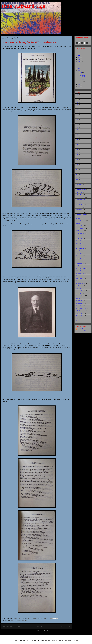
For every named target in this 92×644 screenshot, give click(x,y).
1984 (77, 160)
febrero (81, 82)
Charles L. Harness (81, 215)
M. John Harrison (80, 268)
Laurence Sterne (80, 261)
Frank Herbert (80, 236)
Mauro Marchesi (80, 278)
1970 (77, 137)
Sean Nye (78, 298)
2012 (77, 170)
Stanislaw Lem (80, 301)
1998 (77, 165)
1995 (77, 162)
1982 (77, 157)
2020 (79, 60)
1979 (77, 150)
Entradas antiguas (64, 626)
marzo (81, 72)
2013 (79, 87)
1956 (77, 112)
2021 (79, 57)
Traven (78, 318)
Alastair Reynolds (81, 187)
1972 (77, 142)
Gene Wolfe (79, 241)
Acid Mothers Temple (81, 182)
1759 (77, 95)
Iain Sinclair (80, 251)
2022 (79, 55)
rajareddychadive (51, 641)
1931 (77, 105)
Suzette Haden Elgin (81, 308)
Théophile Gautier (81, 311)
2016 (79, 68)
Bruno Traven (79, 210)
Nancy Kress (79, 281)
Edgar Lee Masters (21, 621)
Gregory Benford (80, 246)
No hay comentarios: (40, 618)
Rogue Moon (79, 293)
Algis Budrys (79, 192)
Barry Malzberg (80, 205)
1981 (77, 155)
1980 (77, 152)
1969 (77, 135)
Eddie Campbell (80, 226)
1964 (77, 127)
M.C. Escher (79, 271)
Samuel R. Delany (80, 296)
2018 (79, 64)
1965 (77, 130)
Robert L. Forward (81, 291)
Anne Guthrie (79, 195)
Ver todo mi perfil (81, 331)
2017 (79, 66)
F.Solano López (80, 231)
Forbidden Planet (80, 233)
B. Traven (78, 202)
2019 (79, 62)
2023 (79, 53)
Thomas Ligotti (80, 313)
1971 (77, 140)
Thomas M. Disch (80, 316)
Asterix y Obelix (80, 200)
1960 (77, 120)
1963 (77, 125)
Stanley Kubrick (80, 303)
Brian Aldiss (79, 207)
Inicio (39, 626)
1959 (77, 117)
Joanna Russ (79, 253)
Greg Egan (78, 243)
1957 (77, 115)
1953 (77, 110)
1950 (77, 107)
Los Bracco (79, 266)
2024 (79, 51)
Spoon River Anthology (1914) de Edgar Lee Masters (29, 43)
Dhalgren (78, 223)
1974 (77, 145)
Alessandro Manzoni (81, 190)
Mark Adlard (79, 276)
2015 (79, 70)
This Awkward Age (23, 7)
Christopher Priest (81, 221)
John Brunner (79, 256)
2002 (77, 167)
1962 (77, 122)
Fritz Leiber (79, 238)
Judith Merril (80, 258)
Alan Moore (79, 185)
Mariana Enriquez (80, 273)
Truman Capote (80, 321)
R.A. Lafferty (80, 288)
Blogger (77, 641)
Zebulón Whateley (82, 329)
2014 (79, 85)
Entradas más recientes (12, 626)
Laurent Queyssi (80, 263)
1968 (77, 132)
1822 (77, 97)
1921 (77, 102)
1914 (12, 621)
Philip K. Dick (80, 286)
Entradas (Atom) (42, 631)
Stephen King (79, 306)
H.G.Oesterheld (80, 248)
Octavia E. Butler (81, 283)
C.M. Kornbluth (80, 212)
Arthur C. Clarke (80, 197)
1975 (77, 147)
